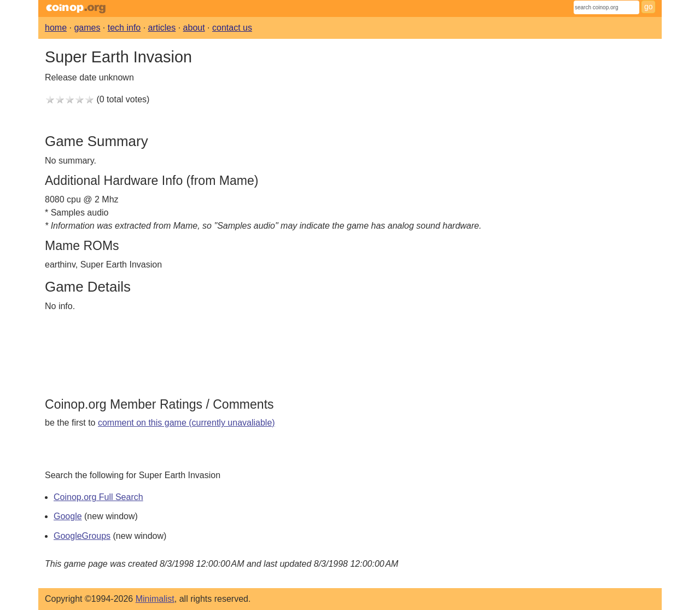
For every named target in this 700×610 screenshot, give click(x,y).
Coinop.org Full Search (98, 497)
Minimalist (155, 599)
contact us (232, 28)
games (87, 28)
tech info (124, 28)
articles (162, 28)
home (56, 28)
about (194, 28)
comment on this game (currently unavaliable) (186, 423)
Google (68, 516)
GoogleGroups (82, 536)
